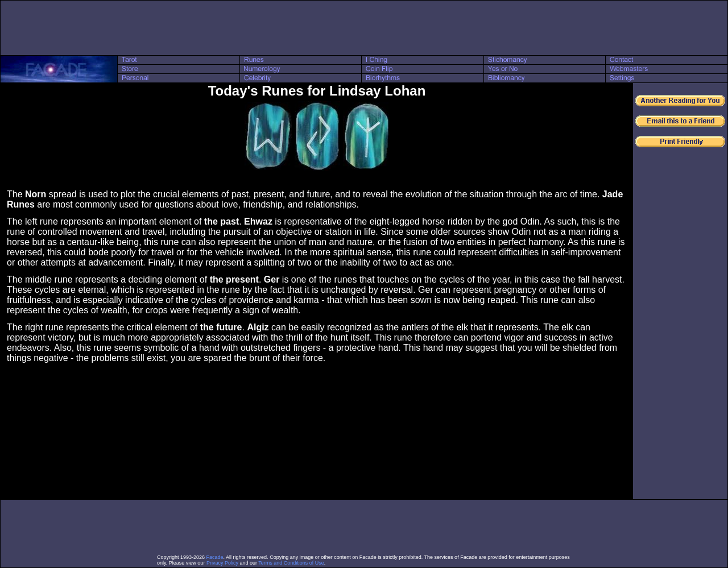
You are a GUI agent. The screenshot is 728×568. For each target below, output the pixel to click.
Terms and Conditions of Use (291, 563)
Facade (215, 557)
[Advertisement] (364, 28)
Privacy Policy (222, 563)
